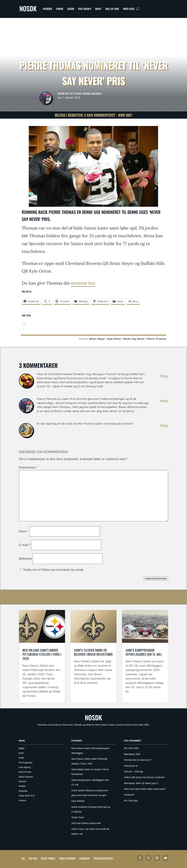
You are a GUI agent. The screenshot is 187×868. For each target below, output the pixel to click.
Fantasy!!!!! (129, 795)
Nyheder (48, 9)
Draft (98, 9)
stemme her (83, 283)
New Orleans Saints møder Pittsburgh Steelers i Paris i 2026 (42, 654)
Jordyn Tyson (78, 817)
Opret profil (48, 858)
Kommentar (28, 467)
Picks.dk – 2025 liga (134, 772)
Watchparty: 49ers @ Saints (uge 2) (141, 783)
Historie (22, 782)
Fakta (21, 758)
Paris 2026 (129, 9)
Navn (24, 531)
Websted (25, 559)
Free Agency (85, 9)
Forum (60, 9)
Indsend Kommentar (156, 578)
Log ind (33, 858)
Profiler (22, 786)
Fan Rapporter (26, 763)
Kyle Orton (114, 339)
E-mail (25, 545)
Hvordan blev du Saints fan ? (138, 760)
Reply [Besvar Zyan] (164, 426)
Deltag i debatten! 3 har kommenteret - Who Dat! (93, 115)
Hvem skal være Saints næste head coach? (145, 789)
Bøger (22, 748)
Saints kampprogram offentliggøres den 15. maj (144, 652)
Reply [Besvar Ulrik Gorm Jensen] (164, 401)
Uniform (22, 801)
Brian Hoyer (97, 339)
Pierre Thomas (157, 339)
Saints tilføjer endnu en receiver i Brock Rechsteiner (93, 652)
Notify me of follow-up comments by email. (54, 570)
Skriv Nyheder (67, 858)
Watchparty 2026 (132, 754)
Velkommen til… (132, 766)
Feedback (84, 858)
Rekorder (23, 791)
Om (23, 858)
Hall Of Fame (112, 9)
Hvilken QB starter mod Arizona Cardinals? (144, 777)
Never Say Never (134, 339)
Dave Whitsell (78, 801)
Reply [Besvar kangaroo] (164, 376)
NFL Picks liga (131, 801)
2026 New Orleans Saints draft (86, 823)
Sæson (71, 9)
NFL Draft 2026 (131, 748)
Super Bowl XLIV (27, 796)
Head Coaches (26, 777)
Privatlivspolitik (103, 858)
